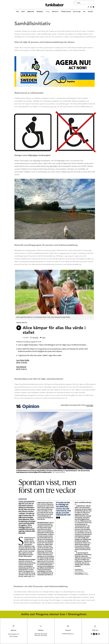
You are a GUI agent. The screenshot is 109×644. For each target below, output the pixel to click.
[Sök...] (84, 3)
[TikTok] (94, 634)
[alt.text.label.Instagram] (91, 7)
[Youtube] (96, 634)
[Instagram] (99, 634)
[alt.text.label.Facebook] (88, 7)
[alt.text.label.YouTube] (93, 7)
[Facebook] (91, 634)
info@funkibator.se (86, 107)
